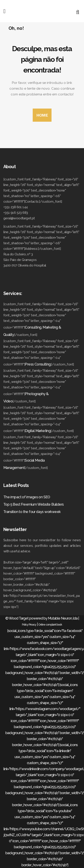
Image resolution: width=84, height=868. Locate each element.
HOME (42, 115)
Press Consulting (38, 364)
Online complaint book (50, 625)
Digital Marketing (38, 431)
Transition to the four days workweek (32, 512)
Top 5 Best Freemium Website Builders (33, 504)
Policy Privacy (29, 625)
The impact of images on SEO (27, 497)
